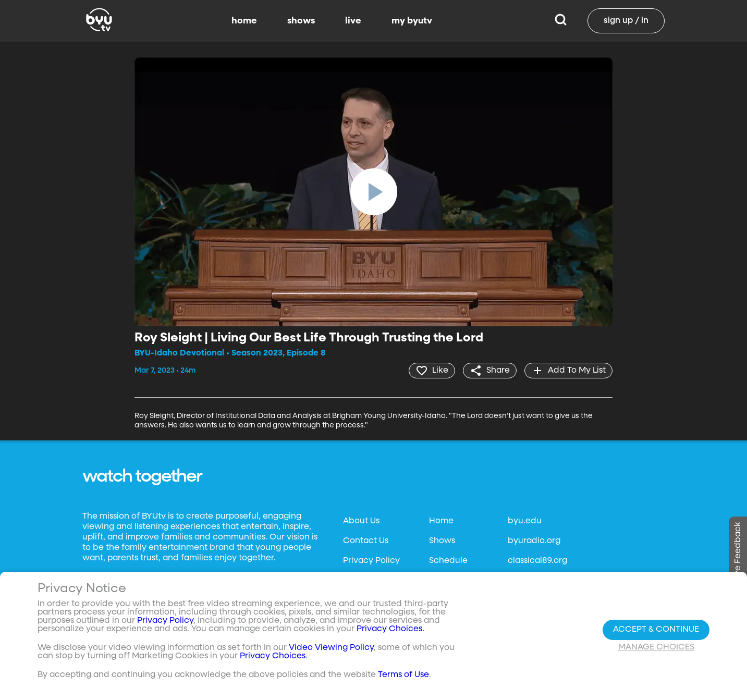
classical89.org (537, 561)
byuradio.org (534, 541)
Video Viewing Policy (331, 648)
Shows (442, 541)
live (353, 21)
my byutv (412, 21)
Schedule (448, 561)
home (244, 21)
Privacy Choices (273, 656)
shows (301, 21)
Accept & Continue (656, 630)
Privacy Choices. (390, 629)
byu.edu (525, 521)
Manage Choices (656, 647)
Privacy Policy (371, 561)
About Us (361, 521)
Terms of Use (403, 675)
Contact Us (366, 541)
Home (441, 521)
